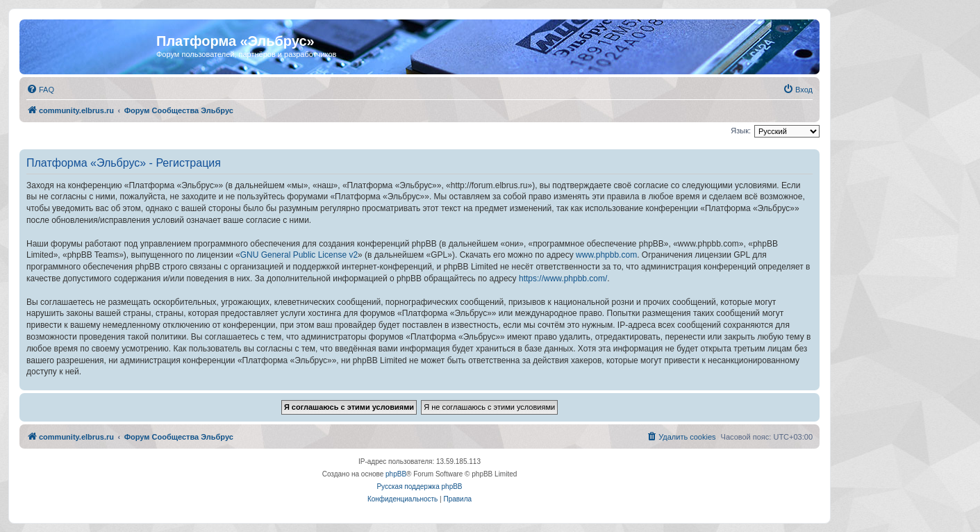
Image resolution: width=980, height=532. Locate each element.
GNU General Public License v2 (299, 255)
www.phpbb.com (606, 255)
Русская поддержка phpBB (419, 487)
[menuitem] (40, 90)
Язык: (741, 131)
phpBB (396, 474)
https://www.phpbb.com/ (563, 279)
